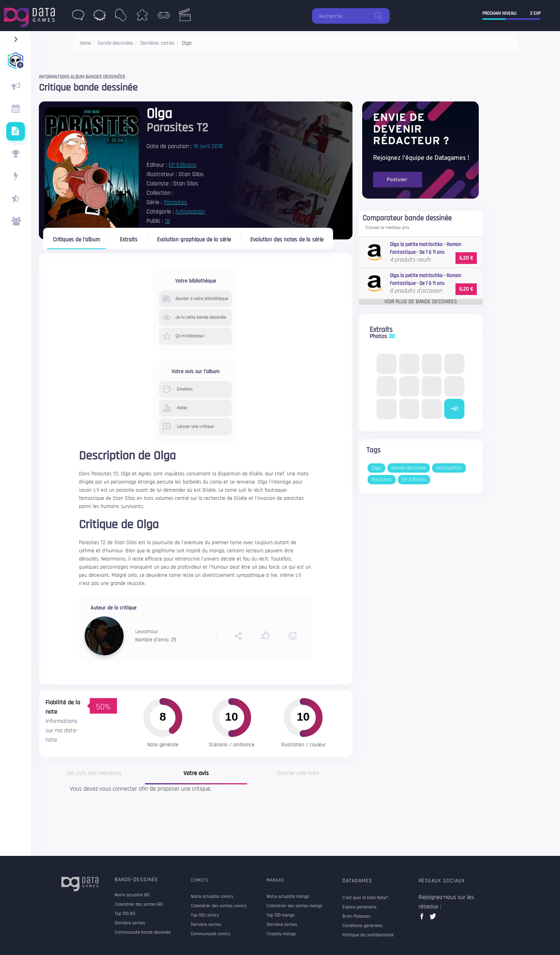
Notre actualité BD (132, 895)
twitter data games (433, 919)
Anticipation (190, 212)
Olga (376, 468)
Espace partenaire (359, 907)
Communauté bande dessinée (143, 932)
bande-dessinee (409, 468)
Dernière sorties (130, 923)
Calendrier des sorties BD (139, 904)
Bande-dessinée (136, 880)
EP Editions (182, 165)
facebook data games (423, 919)
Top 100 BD (125, 914)
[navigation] (16, 38)
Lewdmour (147, 632)
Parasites (175, 202)
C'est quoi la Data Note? (365, 898)
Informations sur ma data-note (62, 731)
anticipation (449, 468)
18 (167, 221)
